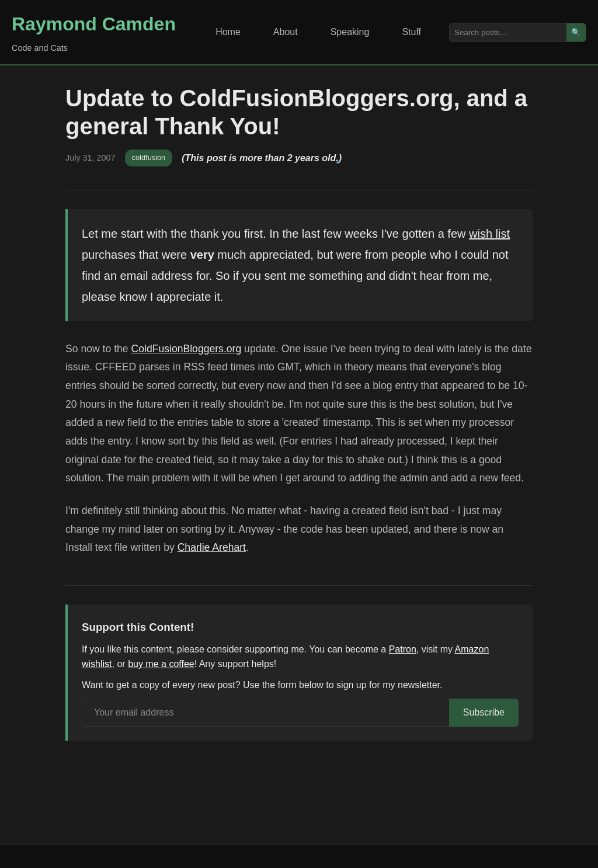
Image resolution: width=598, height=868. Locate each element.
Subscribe (484, 712)
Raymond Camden (94, 24)
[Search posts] (508, 32)
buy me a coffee (161, 664)
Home (228, 32)
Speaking (350, 32)
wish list (489, 234)
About (286, 32)
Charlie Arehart (212, 547)
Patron (403, 649)
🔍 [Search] (576, 32)
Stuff (411, 32)
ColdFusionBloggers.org (186, 349)
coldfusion (149, 157)
